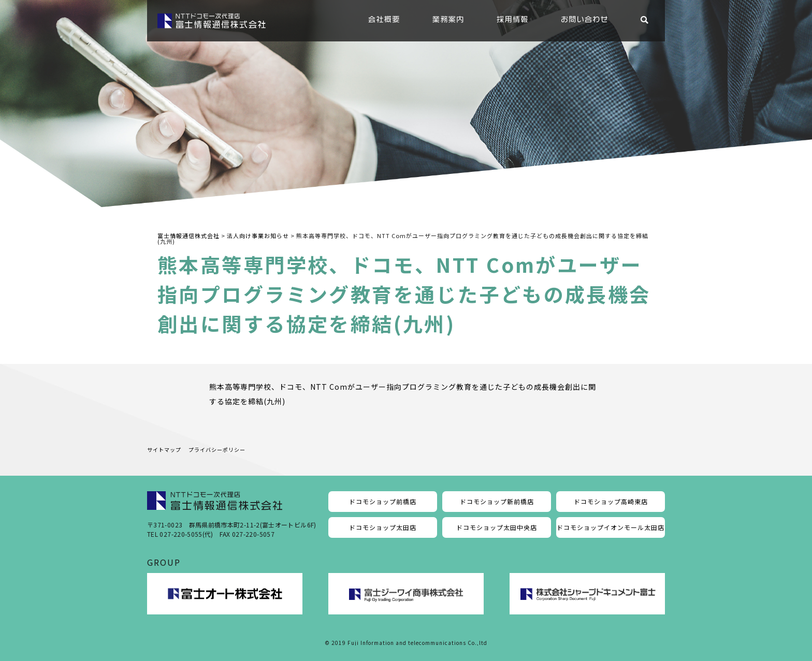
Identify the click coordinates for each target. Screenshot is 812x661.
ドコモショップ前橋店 (383, 501)
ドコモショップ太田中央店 (497, 527)
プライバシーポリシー (217, 450)
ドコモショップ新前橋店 (497, 501)
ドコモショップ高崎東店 (611, 501)
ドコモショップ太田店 (383, 527)
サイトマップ (164, 450)
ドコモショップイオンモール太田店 (611, 527)
